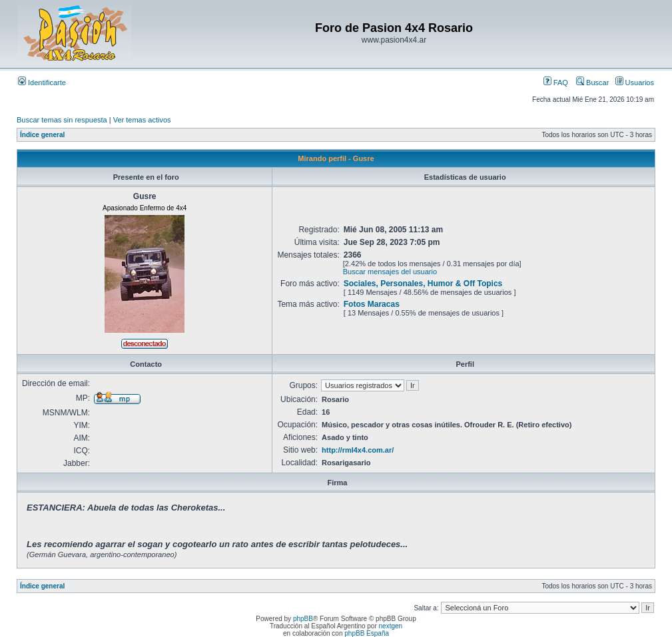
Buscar (592, 83)
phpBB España (367, 633)
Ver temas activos (142, 120)
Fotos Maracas (372, 304)
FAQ (556, 83)
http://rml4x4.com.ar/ (358, 450)
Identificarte (42, 83)
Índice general (42, 135)
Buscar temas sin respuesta (62, 120)
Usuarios (635, 83)
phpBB (303, 619)
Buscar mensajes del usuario (390, 272)
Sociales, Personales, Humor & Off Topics (423, 284)
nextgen (391, 626)
